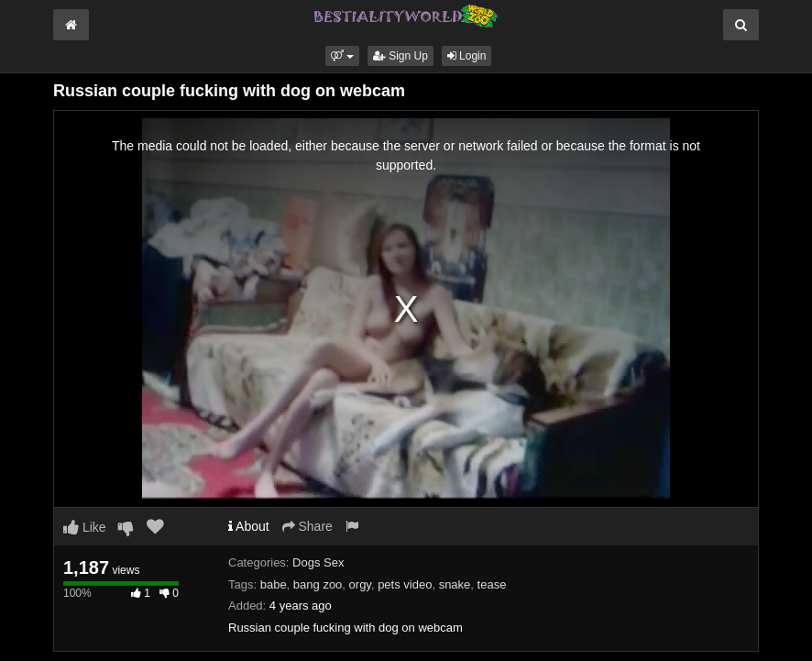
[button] (342, 56)
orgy (360, 584)
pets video (405, 584)
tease (492, 584)
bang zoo (318, 584)
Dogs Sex (318, 562)
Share (307, 526)
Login (467, 56)
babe (274, 584)
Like (85, 527)
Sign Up (401, 56)
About (249, 526)
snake (455, 584)
